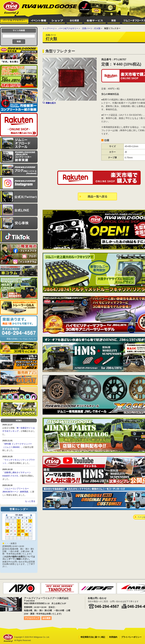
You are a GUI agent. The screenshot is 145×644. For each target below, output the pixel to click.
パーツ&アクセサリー (68, 28)
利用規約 (113, 637)
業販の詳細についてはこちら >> (21, 339)
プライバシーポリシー (131, 637)
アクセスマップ (32, 618)
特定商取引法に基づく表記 (93, 637)
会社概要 (47, 618)
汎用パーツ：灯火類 (91, 28)
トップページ (49, 28)
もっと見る (30, 501)
